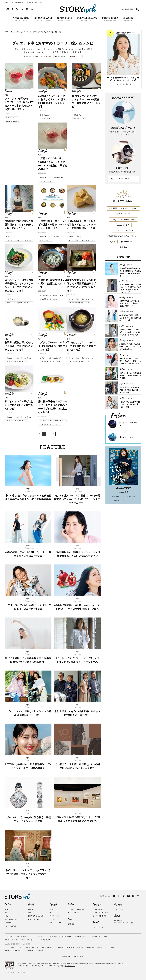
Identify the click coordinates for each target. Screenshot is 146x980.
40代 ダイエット (60, 57)
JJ (5, 948)
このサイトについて (11, 940)
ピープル (52, 919)
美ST (38, 948)
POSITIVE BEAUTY (75, 57)
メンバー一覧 (118, 909)
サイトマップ (45, 940)
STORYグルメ (54, 916)
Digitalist (118, 904)
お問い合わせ (53, 937)
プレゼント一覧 (98, 927)
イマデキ (57, 237)
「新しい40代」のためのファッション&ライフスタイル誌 (23, 3)
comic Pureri (90, 948)
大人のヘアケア (123, 214)
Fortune (71, 904)
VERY (19, 948)
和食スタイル (51, 948)
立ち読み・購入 (116, 496)
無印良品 (123, 247)
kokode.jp (7, 951)
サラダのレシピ (11, 299)
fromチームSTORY (11, 926)
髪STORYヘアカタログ (36, 916)
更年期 (113, 242)
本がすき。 (112, 948)
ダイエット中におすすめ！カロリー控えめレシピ (19, 240)
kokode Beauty (18, 951)
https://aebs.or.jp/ (70, 966)
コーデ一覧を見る (123, 84)
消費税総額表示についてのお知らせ (73, 956)
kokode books (29, 951)
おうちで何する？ (46, 240)
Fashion (8, 904)
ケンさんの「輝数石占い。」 (77, 909)
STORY (26, 948)
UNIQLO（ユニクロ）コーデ (123, 219)
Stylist (117, 916)
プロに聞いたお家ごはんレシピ (50, 299)
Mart (32, 948)
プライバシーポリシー (29, 940)
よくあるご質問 (21, 937)
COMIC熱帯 (80, 948)
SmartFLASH (70, 948)
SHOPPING (8, 923)
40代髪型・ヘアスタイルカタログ (123, 208)
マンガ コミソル (101, 948)
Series (70, 919)
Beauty (31, 904)
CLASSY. (12, 948)
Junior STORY (58, 178)
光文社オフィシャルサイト (100, 937)
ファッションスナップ (123, 231)
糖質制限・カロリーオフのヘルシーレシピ (38, 57)
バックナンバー (131, 496)
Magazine (97, 904)
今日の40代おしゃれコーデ (13, 919)
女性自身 (60, 948)
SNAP (7, 916)
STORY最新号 (97, 909)
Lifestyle (53, 904)
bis (43, 948)
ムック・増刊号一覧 (99, 916)
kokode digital (40, 951)
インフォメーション (38, 937)
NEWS (7, 909)
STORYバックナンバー (100, 913)
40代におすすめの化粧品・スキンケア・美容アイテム (124, 236)
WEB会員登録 (66, 937)
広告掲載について (81, 937)
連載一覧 (71, 924)
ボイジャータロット (127, 437)
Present (96, 922)
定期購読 (116, 500)
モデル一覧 (8, 937)
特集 (6, 913)
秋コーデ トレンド (129, 242)
